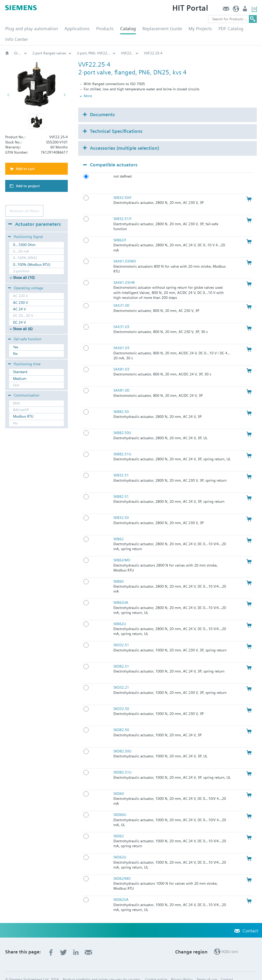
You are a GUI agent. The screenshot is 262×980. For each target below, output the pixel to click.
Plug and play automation (32, 29)
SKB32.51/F (123, 210)
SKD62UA (121, 891)
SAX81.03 (121, 360)
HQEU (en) (236, 10)
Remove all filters (24, 211)
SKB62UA (121, 594)
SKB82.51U (122, 445)
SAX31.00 (121, 297)
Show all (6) (23, 329)
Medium (20, 379)
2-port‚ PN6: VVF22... (94, 53)
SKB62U (120, 615)
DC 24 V (19, 322)
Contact (226, 10)
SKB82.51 (121, 488)
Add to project (28, 186)
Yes (16, 347)
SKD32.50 (121, 700)
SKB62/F (120, 231)
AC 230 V (20, 303)
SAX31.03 (121, 318)
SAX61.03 (121, 339)
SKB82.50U (122, 424)
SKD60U (120, 806)
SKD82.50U (122, 742)
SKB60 (118, 573)
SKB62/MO (122, 551)
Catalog (128, 29)
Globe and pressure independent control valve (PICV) (21, 53)
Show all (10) (24, 278)
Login (245, 10)
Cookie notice (156, 971)
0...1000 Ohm (24, 245)
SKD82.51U (122, 764)
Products (105, 29)
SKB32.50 (121, 509)
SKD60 (119, 785)
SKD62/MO (122, 870)
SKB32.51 (121, 467)
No (15, 354)
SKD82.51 (121, 657)
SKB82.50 (121, 403)
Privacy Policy (182, 971)
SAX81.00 (121, 382)
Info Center (17, 39)
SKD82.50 (121, 721)
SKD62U (120, 849)
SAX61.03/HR (124, 274)
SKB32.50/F (123, 189)
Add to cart (25, 169)
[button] (36, 121)
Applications (77, 29)
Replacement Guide (162, 29)
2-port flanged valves (49, 53)
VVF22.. (127, 53)
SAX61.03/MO (125, 253)
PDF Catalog (231, 29)
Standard (20, 372)
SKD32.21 (121, 679)
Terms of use (207, 971)
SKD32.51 (121, 636)
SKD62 (119, 827)
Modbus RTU (23, 416)
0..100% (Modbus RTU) (32, 265)
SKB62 (118, 530)
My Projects (200, 29)
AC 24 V (19, 309)
